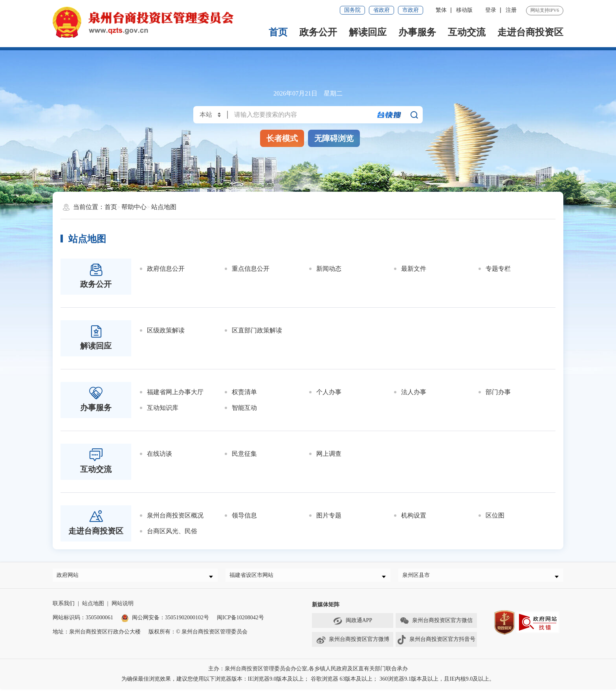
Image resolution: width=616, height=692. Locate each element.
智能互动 (244, 408)
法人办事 (414, 392)
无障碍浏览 (334, 138)
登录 (491, 10)
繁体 (441, 10)
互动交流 (467, 32)
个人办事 (329, 392)
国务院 (352, 10)
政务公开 (318, 32)
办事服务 (417, 32)
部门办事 (498, 392)
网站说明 (123, 607)
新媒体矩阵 (326, 608)
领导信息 (244, 515)
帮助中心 (134, 207)
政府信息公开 (166, 269)
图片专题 (329, 515)
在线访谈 (159, 454)
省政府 (381, 10)
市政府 (411, 10)
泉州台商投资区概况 (175, 515)
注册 (511, 10)
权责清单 (244, 392)
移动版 (464, 10)
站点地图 (164, 207)
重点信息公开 (251, 269)
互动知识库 (163, 408)
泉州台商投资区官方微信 (436, 624)
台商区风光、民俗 (172, 531)
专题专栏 (498, 269)
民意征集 (244, 454)
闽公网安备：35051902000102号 (165, 621)
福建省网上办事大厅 (175, 392)
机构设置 (414, 515)
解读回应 (368, 32)
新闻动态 (329, 269)
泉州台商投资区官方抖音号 (436, 643)
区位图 (495, 515)
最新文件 (414, 269)
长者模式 (282, 138)
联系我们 (64, 607)
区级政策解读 (166, 330)
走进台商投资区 (530, 32)
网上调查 (329, 454)
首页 (278, 32)
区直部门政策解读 (257, 330)
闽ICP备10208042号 (240, 621)
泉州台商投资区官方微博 (353, 643)
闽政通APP (353, 624)
